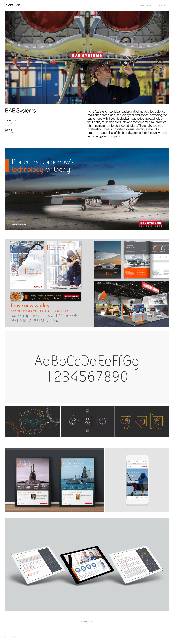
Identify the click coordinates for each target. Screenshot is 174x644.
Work (142, 5)
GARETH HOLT (13, 5)
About (150, 5)
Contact (159, 5)
